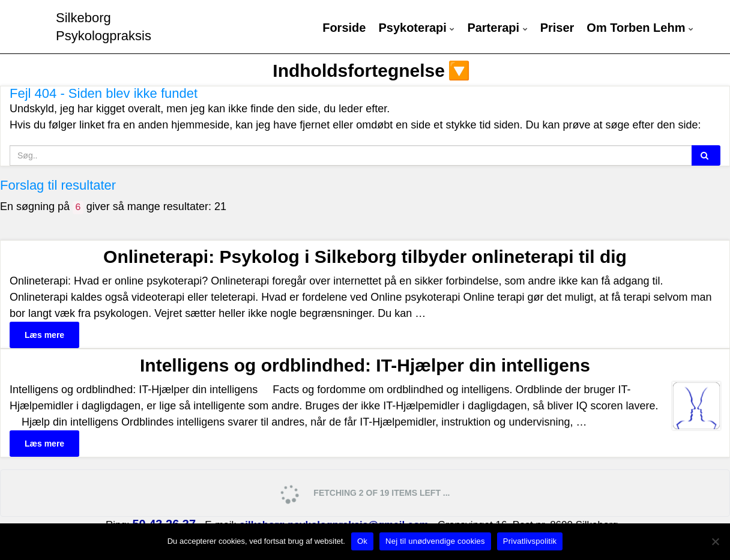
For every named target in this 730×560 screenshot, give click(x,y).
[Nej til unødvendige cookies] (715, 541)
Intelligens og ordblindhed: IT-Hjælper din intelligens (365, 365)
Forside (344, 28)
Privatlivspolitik (530, 541)
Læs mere (44, 335)
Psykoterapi (416, 28)
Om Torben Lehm (640, 28)
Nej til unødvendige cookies (435, 541)
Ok (362, 541)
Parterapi (497, 28)
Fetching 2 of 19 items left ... (364, 494)
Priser (557, 28)
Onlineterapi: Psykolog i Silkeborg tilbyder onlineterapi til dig (365, 257)
